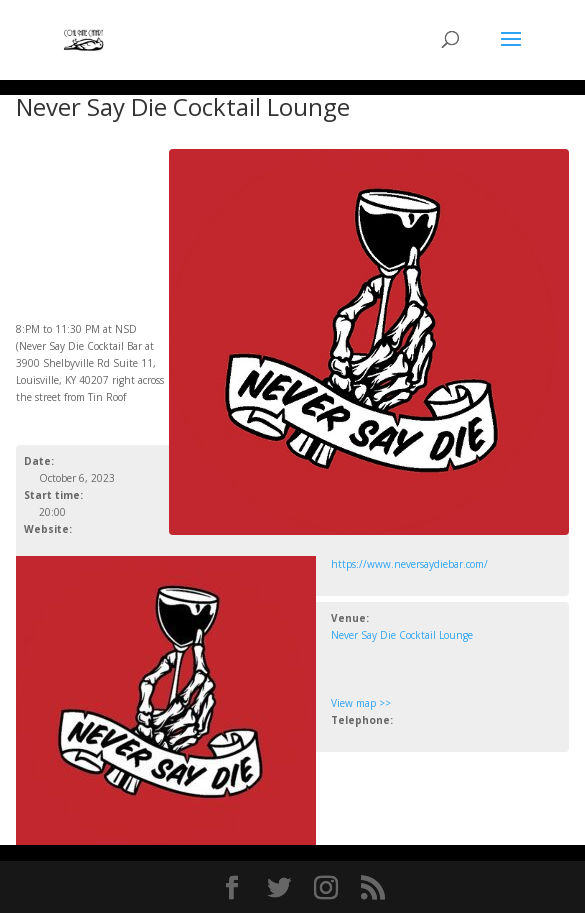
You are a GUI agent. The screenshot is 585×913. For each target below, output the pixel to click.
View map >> (361, 703)
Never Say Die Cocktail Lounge (402, 635)
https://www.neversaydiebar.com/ (409, 564)
